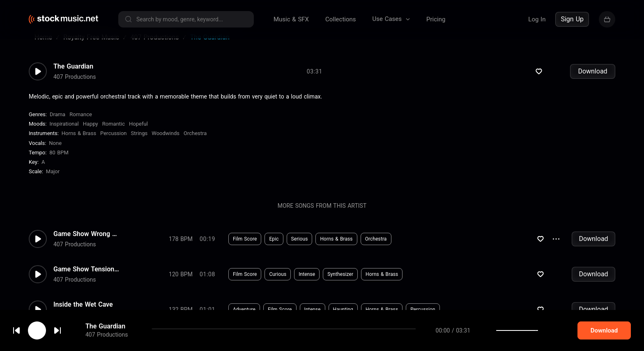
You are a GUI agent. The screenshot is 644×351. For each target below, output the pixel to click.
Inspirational (64, 134)
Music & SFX (291, 19)
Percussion (113, 143)
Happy (91, 134)
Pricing (436, 19)
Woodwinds (166, 143)
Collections (341, 19)
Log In (537, 19)
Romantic (114, 134)
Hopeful (138, 134)
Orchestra (195, 143)
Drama (57, 124)
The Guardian (73, 76)
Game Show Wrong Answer (86, 244)
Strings (139, 143)
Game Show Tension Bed (86, 279)
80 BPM (59, 162)
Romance (81, 124)
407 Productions (75, 87)
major (53, 181)
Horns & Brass (79, 143)
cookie (55, 329)
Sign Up (572, 19)
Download (592, 81)
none (55, 153)
